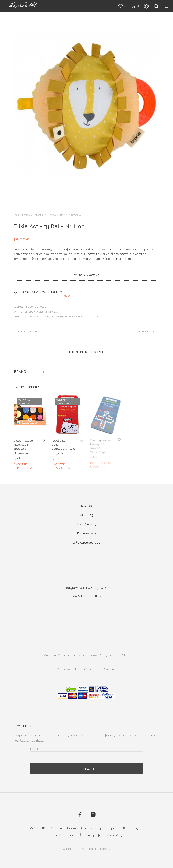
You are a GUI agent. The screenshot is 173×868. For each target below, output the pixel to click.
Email (34, 749)
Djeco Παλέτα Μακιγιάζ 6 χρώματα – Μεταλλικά (23, 447)
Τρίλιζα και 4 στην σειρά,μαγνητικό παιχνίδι (64, 446)
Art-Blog (87, 515)
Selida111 (72, 849)
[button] (122, 6)
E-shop (86, 505)
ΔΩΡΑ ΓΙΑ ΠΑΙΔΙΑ (59, 215)
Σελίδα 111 (37, 828)
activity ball (33, 317)
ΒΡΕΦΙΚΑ (76, 215)
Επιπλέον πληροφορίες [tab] (87, 352)
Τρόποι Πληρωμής (123, 828)
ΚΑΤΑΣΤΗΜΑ (40, 215)
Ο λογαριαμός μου (86, 542)
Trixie (66, 296)
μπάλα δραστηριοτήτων (84, 317)
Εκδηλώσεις (86, 524)
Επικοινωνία (86, 533)
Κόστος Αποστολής (62, 835)
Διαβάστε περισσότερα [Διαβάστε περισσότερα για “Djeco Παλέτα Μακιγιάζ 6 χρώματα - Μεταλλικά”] (23, 466)
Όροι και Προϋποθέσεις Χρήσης (77, 828)
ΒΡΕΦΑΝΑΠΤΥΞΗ (59, 317)
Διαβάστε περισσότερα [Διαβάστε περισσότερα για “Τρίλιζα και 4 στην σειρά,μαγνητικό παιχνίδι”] (61, 464)
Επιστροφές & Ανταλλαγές (105, 835)
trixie (45, 317)
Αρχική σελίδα (22, 215)
